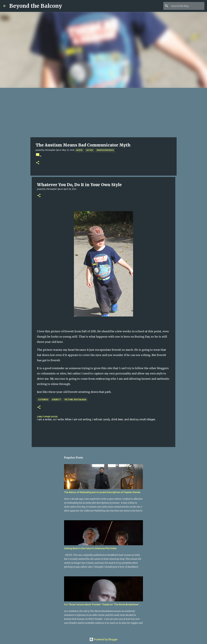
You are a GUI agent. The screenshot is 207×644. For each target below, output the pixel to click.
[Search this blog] (187, 6)
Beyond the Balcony (36, 6)
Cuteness (43, 400)
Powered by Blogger (103, 639)
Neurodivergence (105, 150)
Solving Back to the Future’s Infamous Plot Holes (90, 548)
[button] (38, 163)
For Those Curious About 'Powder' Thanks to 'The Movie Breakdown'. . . (103, 605)
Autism (90, 150)
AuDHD (79, 150)
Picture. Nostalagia (75, 400)
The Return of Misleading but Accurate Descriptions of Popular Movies (102, 492)
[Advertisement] (103, 113)
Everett (57, 400)
